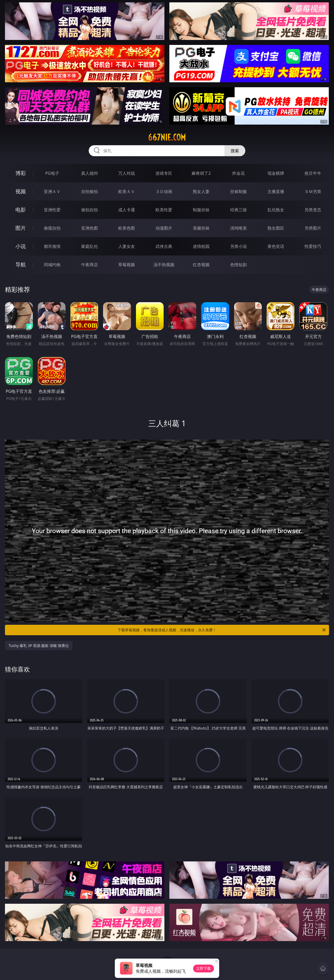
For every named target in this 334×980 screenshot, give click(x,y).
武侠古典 (164, 246)
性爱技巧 (313, 246)
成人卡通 (127, 210)
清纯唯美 (238, 228)
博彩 (21, 173)
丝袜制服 (238, 191)
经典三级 (238, 210)
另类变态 (313, 210)
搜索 (235, 151)
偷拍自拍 (90, 210)
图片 (21, 228)
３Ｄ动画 (164, 191)
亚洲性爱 (52, 210)
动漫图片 (164, 228)
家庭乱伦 (90, 246)
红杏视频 (201, 265)
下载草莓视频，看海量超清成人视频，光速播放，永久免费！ (222, 630)
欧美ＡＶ (127, 191)
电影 (21, 210)
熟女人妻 (201, 191)
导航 (21, 264)
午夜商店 (90, 265)
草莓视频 (127, 265)
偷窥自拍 (52, 228)
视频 (21, 191)
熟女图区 (276, 228)
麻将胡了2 (201, 173)
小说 (21, 246)
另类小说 (238, 246)
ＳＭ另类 (313, 191)
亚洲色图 (90, 228)
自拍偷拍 (90, 191)
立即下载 (204, 968)
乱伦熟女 (276, 210)
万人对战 (127, 173)
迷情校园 (201, 246)
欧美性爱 (164, 210)
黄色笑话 (276, 246)
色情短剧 (238, 265)
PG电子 (52, 173)
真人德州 (90, 173)
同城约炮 (52, 265)
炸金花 (238, 173)
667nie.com (167, 137)
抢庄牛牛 (313, 173)
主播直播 (276, 191)
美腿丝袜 (201, 228)
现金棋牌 (276, 173)
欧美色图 (127, 228)
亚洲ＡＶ (52, 191)
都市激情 (52, 246)
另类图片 (313, 228)
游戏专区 (164, 173)
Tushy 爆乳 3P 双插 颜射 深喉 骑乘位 (39, 646)
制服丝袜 (201, 210)
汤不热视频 (164, 265)
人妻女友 (127, 246)
